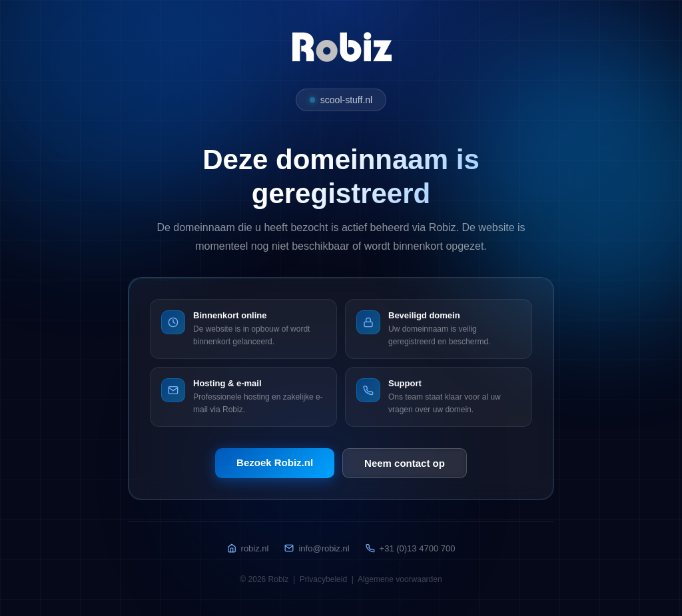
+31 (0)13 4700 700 (411, 548)
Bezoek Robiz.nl (275, 462)
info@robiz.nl (317, 548)
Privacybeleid (323, 579)
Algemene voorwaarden (400, 579)
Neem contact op (405, 463)
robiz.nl (248, 548)
